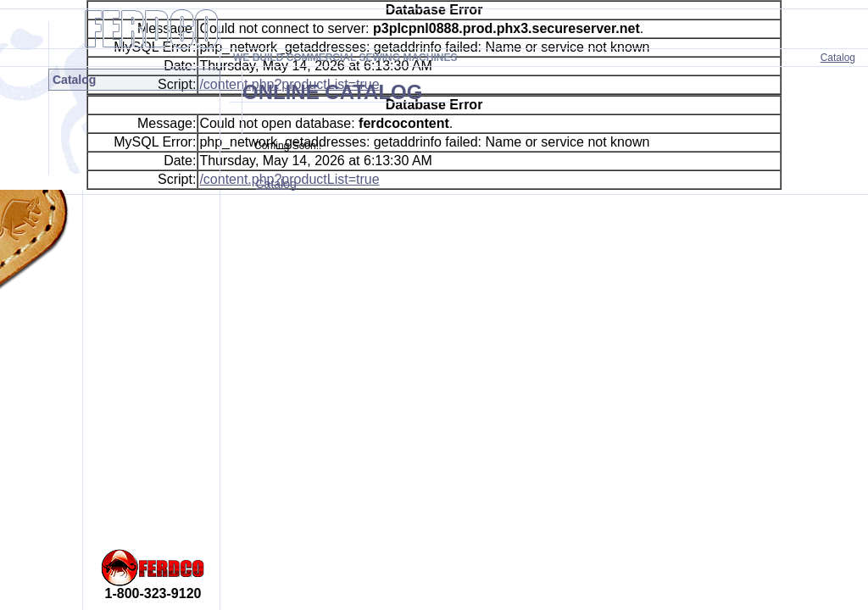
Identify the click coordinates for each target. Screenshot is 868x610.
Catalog (838, 58)
